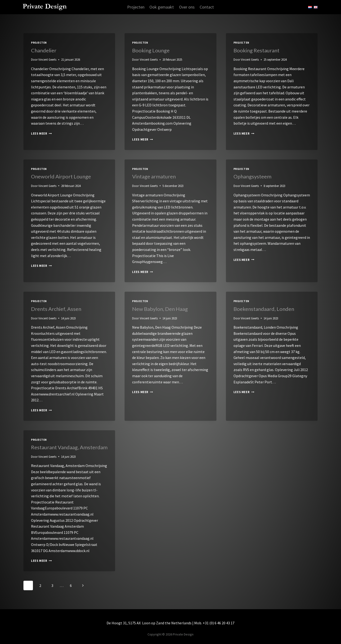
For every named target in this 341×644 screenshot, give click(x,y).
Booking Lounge (151, 50)
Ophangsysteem (252, 176)
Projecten (136, 7)
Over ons (187, 7)
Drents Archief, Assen (56, 309)
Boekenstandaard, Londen (264, 309)
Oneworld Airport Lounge (61, 176)
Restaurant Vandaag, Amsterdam (69, 447)
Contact (207, 7)
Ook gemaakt (162, 7)
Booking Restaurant (256, 50)
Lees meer (41, 133)
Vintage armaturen (154, 176)
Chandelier (44, 50)
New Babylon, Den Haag (160, 309)
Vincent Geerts (47, 59)
